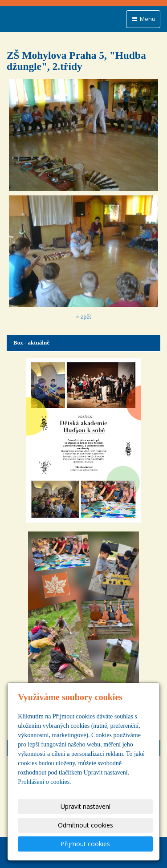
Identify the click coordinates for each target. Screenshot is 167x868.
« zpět (84, 317)
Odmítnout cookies (86, 825)
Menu (143, 19)
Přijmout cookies (85, 844)
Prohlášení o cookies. (44, 782)
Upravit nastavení (86, 806)
